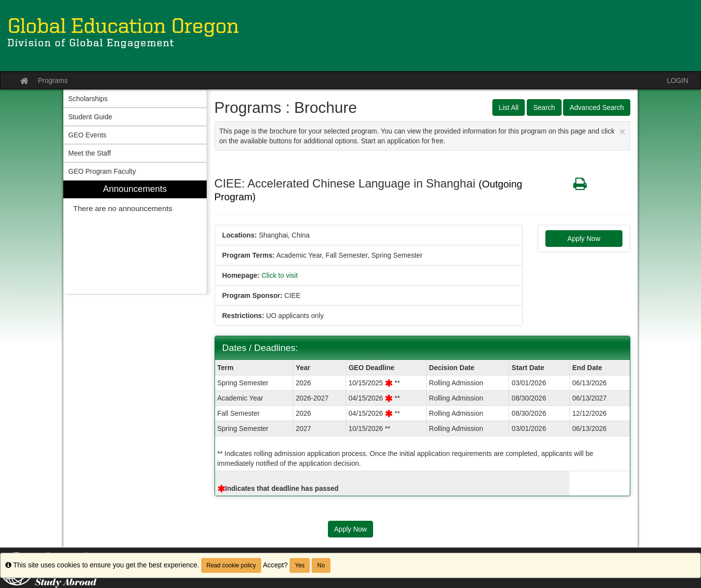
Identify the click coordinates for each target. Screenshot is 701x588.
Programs (53, 80)
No (321, 565)
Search (544, 107)
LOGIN (677, 80)
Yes (300, 565)
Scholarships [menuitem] (88, 99)
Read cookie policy (231, 565)
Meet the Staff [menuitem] (90, 153)
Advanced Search (597, 107)
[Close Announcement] (622, 131)
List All (509, 107)
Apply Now (584, 239)
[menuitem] (135, 237)
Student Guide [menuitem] (90, 117)
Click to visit (280, 275)
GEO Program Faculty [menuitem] (102, 171)
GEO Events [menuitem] (87, 135)
